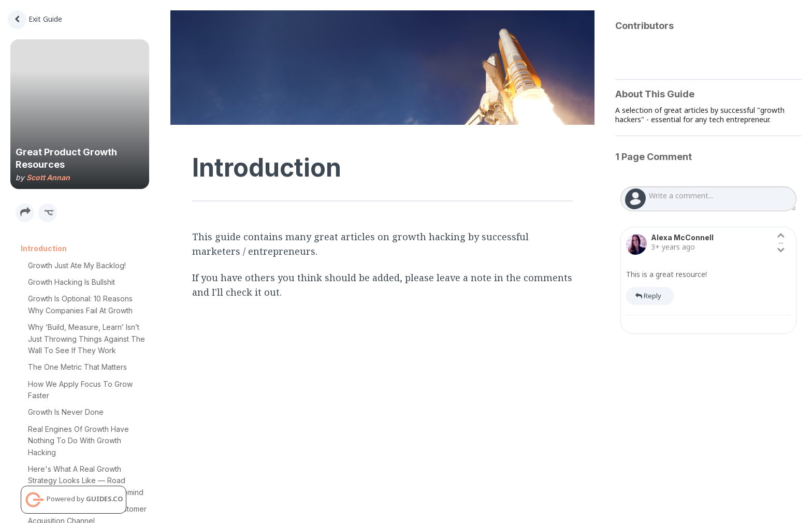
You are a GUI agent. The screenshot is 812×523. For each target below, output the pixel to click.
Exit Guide (35, 19)
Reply (648, 296)
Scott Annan (48, 177)
